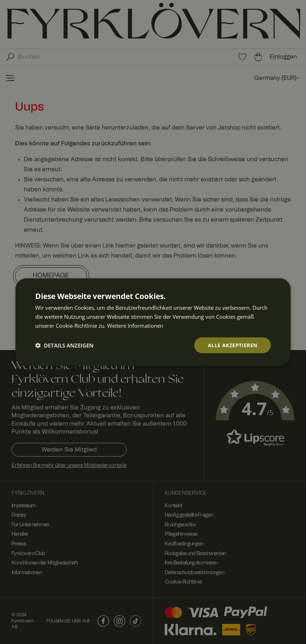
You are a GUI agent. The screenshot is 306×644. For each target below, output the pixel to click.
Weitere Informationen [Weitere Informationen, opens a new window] (135, 325)
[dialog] (153, 322)
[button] (64, 345)
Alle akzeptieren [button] (232, 345)
